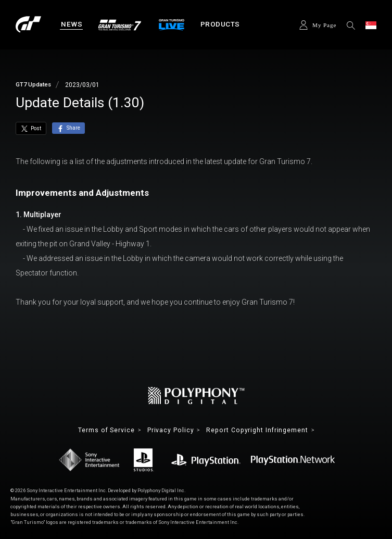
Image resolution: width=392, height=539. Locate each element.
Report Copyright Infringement (257, 430)
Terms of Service (107, 430)
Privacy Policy (171, 430)
